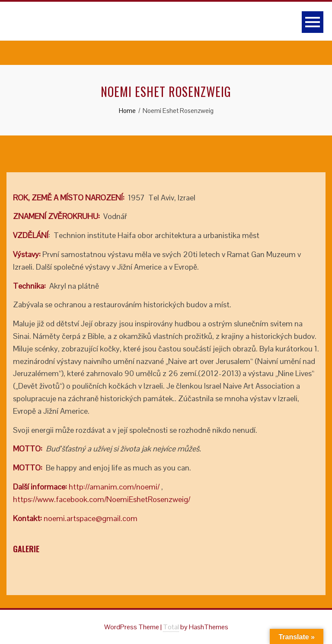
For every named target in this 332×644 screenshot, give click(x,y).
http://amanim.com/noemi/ (114, 487)
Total (171, 627)
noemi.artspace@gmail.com (91, 518)
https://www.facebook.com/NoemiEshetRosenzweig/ (102, 499)
